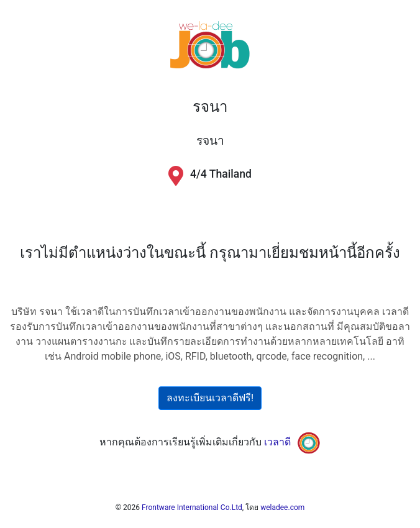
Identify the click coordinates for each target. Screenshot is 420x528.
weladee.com (282, 508)
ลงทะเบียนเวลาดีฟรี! (210, 398)
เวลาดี (277, 442)
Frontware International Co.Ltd (192, 508)
